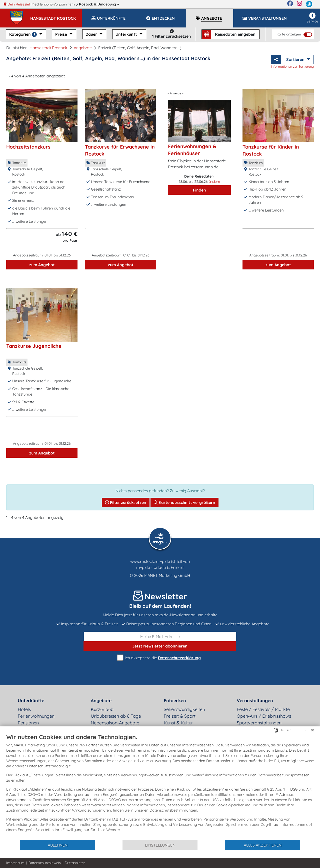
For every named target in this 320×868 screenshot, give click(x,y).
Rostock (99, 4)
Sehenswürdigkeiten (184, 709)
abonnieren (160, 646)
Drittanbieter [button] (75, 863)
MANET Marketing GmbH (167, 575)
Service (312, 18)
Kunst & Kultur (178, 723)
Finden (199, 190)
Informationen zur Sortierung (292, 66)
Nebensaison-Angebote (115, 723)
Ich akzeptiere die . (160, 658)
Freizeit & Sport (180, 716)
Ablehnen (58, 845)
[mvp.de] (309, 4)
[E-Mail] (160, 637)
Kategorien (23, 34)
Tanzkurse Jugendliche (34, 346)
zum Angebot (42, 265)
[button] (56, 16)
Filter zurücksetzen (126, 502)
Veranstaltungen (255, 701)
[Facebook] (290, 4)
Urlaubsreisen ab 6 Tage (116, 716)
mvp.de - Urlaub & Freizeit (160, 567)
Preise (62, 34)
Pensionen (28, 723)
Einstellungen (160, 845)
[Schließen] (312, 730)
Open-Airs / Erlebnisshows (264, 716)
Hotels (24, 709)
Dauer (92, 34)
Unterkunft (127, 34)
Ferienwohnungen (36, 716)
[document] (160, 786)
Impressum (15, 863)
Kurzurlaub (102, 709)
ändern (214, 182)
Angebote (83, 48)
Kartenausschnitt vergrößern (184, 502)
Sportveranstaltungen (259, 723)
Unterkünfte (31, 701)
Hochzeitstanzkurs (28, 147)
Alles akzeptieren (263, 845)
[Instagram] (299, 4)
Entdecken (175, 701)
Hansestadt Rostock (48, 48)
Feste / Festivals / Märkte (263, 709)
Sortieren (296, 59)
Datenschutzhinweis (45, 863)
